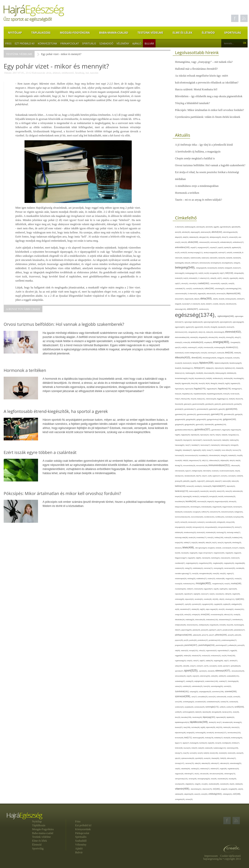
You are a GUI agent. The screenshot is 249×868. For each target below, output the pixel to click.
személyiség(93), (217, 686)
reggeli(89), (179, 656)
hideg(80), (179, 450)
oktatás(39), (196, 609)
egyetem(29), (190, 327)
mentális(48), (240, 568)
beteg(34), (237, 263)
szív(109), (179, 702)
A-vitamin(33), (180, 227)
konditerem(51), (210, 517)
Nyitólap (15, 33)
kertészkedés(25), (230, 496)
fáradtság (80, 73)
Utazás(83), (216, 758)
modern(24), (212, 579)
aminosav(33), (215, 242)
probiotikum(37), (203, 640)
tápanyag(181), (209, 717)
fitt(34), (208, 383)
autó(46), (230, 253)
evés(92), (237, 358)
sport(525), (192, 670)
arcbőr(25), (184, 253)
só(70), (207, 666)
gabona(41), (188, 404)
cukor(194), (210, 288)
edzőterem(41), (204, 309)
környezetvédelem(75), (226, 527)
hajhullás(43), (196, 435)
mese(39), (216, 574)
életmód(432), (233, 332)
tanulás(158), (187, 717)
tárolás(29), (213, 722)
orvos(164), (206, 615)
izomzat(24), (232, 476)
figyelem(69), (186, 383)
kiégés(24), (211, 502)
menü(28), (196, 574)
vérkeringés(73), (230, 774)
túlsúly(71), (179, 753)
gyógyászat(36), (181, 419)
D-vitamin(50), (193, 294)
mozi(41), (228, 584)
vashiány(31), (195, 769)
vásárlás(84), (186, 769)
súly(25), (189, 676)
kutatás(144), (238, 538)
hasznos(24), (218, 440)
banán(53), (222, 258)
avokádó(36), (238, 253)
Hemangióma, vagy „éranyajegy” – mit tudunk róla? (204, 62)
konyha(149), (239, 517)
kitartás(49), (179, 512)
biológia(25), (229, 268)
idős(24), (233, 460)
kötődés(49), (179, 532)
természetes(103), (234, 733)
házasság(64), (180, 445)
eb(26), (203, 304)
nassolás (94, 73)
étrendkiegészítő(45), (210, 358)
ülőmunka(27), (232, 758)
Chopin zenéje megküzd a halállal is (195, 158)
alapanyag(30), (196, 232)
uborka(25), (240, 753)
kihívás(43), (233, 502)
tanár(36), (236, 712)
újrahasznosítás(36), (188, 758)
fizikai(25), (222, 383)
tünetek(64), (223, 753)
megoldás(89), (240, 563)
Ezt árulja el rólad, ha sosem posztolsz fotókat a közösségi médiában (207, 176)
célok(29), (226, 278)
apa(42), (221, 247)
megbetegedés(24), (192, 563)
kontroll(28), (229, 517)
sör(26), (220, 666)
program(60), (180, 645)
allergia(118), (204, 237)
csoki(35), (231, 283)
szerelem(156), (218, 692)
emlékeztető (68, 73)
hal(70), (212, 435)
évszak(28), (179, 363)
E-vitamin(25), (196, 304)
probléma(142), (215, 640)
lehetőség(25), (237, 543)
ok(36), (178, 609)
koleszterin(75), (216, 512)
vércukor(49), (205, 774)
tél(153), (220, 727)
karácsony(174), (182, 491)
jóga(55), (194, 481)
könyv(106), (231, 522)
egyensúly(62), (180, 327)
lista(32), (242, 548)
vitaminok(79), (208, 789)
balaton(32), (206, 258)
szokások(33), (234, 702)
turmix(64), (194, 753)
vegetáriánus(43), (233, 769)
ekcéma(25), (231, 327)
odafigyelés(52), (237, 604)
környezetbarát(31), (212, 527)
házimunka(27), (206, 445)
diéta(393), (207, 299)
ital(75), (199, 476)
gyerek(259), (232, 409)
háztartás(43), (216, 445)
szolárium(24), (180, 707)
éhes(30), (207, 327)
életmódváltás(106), (183, 337)
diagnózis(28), (189, 299)
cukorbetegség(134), (234, 289)
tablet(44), (199, 712)
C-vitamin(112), (204, 278)
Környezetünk (47, 43)
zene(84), (205, 794)
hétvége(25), (235, 445)
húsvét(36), (179, 460)
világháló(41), (190, 784)
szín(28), (230, 697)
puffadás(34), (233, 645)
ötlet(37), (178, 630)
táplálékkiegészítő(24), (182, 722)
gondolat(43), (180, 409)
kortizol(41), (202, 522)
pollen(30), (238, 635)
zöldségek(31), (228, 794)
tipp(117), (179, 743)
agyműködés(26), (226, 227)
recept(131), (194, 651)
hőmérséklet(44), (215, 455)
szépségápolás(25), (206, 692)
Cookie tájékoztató (230, 856)
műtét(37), (190, 589)
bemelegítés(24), (216, 263)
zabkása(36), (179, 794)
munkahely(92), (181, 589)
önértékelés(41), (238, 620)
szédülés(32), (187, 686)
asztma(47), (223, 253)
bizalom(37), (237, 268)
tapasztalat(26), (221, 717)
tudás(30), (201, 748)
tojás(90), (212, 743)
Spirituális (89, 43)
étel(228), (230, 353)
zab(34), (241, 789)
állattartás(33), (194, 237)
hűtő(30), (186, 460)
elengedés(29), (193, 332)
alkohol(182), (217, 232)
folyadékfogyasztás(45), (215, 394)
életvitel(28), (194, 337)
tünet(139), (214, 753)
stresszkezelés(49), (238, 671)
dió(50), (216, 299)
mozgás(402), (204, 583)
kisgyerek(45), (218, 507)
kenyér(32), (179, 496)
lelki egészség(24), (202, 548)
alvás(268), (194, 242)
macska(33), (185, 553)
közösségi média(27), (234, 532)
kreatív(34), (192, 538)
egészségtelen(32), (226, 322)
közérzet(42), (201, 532)
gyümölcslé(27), (217, 430)
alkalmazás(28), (206, 232)
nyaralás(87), (180, 604)
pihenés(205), (221, 635)
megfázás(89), (218, 563)
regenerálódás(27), (224, 651)
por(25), (186, 640)
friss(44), (194, 399)
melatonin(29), (180, 568)
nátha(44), (229, 594)
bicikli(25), (221, 268)
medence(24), (235, 558)
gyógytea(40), (180, 424)
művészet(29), (199, 589)
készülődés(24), (180, 502)
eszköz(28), (221, 353)
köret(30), (189, 527)
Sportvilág (233, 33)
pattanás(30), (197, 635)
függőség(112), (223, 399)
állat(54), (186, 237)
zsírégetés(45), (180, 799)
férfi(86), (209, 379)
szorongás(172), (213, 707)
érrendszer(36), (209, 347)
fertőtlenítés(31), (218, 378)
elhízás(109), (214, 337)
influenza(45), (236, 466)
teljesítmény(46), (181, 733)
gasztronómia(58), (199, 404)
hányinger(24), (188, 440)
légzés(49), (228, 543)
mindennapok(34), (181, 579)
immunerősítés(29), (190, 466)
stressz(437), (223, 670)
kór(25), (178, 522)
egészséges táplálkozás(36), (194, 322)
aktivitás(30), (186, 232)
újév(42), (178, 758)
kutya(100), (179, 543)
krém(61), (211, 538)
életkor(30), (210, 332)
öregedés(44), (215, 625)
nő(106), (216, 599)
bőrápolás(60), (239, 273)
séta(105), (179, 666)
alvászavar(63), (205, 242)
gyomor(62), (200, 424)
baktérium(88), (196, 258)
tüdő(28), (207, 753)
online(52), (188, 615)
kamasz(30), (191, 486)
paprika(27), (213, 630)
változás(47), (216, 763)
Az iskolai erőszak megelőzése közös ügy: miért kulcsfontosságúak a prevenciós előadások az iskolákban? (207, 79)
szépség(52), (194, 692)
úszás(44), (208, 758)
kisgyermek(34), (228, 507)
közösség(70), (222, 532)
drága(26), (179, 304)
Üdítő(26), (224, 758)
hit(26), (204, 450)
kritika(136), (220, 538)
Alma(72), (226, 237)
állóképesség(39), (216, 237)
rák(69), (178, 651)
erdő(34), (185, 347)
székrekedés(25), (198, 686)
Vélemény (123, 43)
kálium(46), (235, 481)
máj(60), (199, 558)
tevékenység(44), (237, 738)
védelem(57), (215, 769)
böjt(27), (223, 273)
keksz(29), (229, 491)
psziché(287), (191, 645)
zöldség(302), (216, 794)
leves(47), (236, 548)
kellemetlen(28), (238, 491)
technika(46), (196, 727)
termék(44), (211, 733)
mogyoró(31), (230, 579)
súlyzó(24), (196, 676)
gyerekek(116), (181, 414)
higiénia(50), (197, 450)
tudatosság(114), (220, 748)
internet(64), (207, 471)
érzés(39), (204, 353)
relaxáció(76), (197, 656)
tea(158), (187, 727)
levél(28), (219, 548)
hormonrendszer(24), (192, 455)
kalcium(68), (227, 481)
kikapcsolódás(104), (183, 507)
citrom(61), (185, 283)
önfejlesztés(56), (181, 625)
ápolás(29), (228, 247)
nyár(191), (240, 599)
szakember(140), (212, 681)
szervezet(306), (183, 696)
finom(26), (202, 383)
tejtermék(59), (211, 727)
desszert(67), (180, 299)
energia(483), (222, 342)
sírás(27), (193, 666)
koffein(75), (206, 512)
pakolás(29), (197, 630)
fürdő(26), (232, 399)
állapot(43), (179, 237)
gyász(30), (222, 409)
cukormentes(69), (181, 294)
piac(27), (212, 635)
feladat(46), (240, 368)
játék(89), (187, 481)
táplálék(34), (231, 717)
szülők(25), (179, 712)
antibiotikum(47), (238, 242)
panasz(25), (205, 630)
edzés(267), (193, 309)
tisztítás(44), (204, 743)
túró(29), (201, 753)
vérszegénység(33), (204, 779)
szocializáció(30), (201, 702)
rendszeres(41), (216, 656)
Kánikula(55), (208, 486)
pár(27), (220, 630)
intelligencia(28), (197, 471)
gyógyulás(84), (190, 425)
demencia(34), (221, 294)
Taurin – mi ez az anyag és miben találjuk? (198, 200)
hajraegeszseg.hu (213, 859)
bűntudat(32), (194, 278)
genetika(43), (210, 404)
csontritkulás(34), (198, 289)
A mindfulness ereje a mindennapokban (197, 186)
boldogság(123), (192, 273)
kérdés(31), (196, 496)
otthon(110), (229, 615)
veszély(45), (233, 779)
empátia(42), (209, 342)
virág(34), (198, 784)
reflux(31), (203, 651)
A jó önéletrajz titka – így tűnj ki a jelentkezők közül (204, 145)
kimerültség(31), (196, 507)
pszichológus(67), (222, 645)
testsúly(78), (210, 738)
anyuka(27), (214, 247)
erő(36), (201, 347)
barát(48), (230, 258)
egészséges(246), (226, 316)
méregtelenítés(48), (206, 574)
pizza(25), (231, 635)
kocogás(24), (197, 512)
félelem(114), (180, 373)
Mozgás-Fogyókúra (75, 33)
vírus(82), (205, 784)
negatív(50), (236, 594)
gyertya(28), (239, 414)
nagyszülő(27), (209, 589)
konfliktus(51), (220, 517)
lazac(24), (221, 543)
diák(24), (197, 299)
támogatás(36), (217, 712)
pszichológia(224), (207, 645)
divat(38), (222, 299)
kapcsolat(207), (220, 486)
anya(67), (194, 247)
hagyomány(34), (236, 430)
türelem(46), (232, 753)
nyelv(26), (189, 604)
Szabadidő (106, 43)
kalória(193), (181, 486)
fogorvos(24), (189, 389)
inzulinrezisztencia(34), (227, 471)
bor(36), (207, 273)
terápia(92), (191, 733)
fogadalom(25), (235, 383)
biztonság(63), (180, 273)
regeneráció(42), (212, 651)
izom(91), (224, 476)
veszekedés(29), (223, 779)
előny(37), (238, 337)
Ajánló (137, 43)
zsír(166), (237, 794)
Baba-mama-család (114, 33)
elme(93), (222, 337)
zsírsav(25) (189, 799)
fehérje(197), (200, 368)
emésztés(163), (197, 342)
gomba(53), (238, 404)
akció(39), (178, 232)
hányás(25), (179, 440)
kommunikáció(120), (183, 517)
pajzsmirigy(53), (187, 630)
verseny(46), (193, 779)
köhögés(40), (222, 522)
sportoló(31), (203, 671)
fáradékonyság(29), (236, 363)
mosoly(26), (179, 584)
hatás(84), (226, 440)
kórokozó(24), (193, 522)
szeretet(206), (231, 691)
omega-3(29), (180, 615)
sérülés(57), (234, 661)
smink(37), (200, 666)
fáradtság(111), (188, 368)
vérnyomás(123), (182, 779)
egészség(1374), (196, 315)
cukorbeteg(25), (220, 289)
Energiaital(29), (236, 342)
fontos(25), (227, 394)
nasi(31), (212, 594)
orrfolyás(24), (196, 615)
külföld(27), (188, 543)
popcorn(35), (179, 640)
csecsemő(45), (215, 283)
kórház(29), (184, 522)
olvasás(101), (239, 609)
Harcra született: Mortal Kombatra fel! (196, 89)
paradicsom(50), (228, 630)
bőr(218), (230, 273)
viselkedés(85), (214, 784)
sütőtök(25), (223, 676)
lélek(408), (189, 547)
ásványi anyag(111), (196, 253)
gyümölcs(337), (203, 430)
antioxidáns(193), (183, 247)
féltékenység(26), (221, 373)
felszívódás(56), (210, 373)
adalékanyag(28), (190, 227)
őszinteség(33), (239, 625)
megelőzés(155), (206, 563)
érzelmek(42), (180, 353)
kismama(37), (238, 507)
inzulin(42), (216, 471)
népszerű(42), (190, 599)
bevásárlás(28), (213, 268)
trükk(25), (195, 748)
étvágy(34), (221, 358)
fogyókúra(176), (225, 389)
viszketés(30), (225, 784)
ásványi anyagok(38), (211, 253)
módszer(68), (221, 579)
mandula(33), (206, 558)
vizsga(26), (225, 789)
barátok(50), (237, 258)
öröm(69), (223, 625)
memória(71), (209, 568)
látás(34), (209, 543)
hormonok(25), (180, 455)
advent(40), (210, 227)
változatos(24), (225, 763)
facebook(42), (188, 363)
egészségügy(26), (238, 322)
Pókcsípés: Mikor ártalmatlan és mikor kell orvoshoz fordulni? (209, 110)
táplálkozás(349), (199, 722)
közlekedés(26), (211, 532)
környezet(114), (199, 527)
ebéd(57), (209, 304)
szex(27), (195, 697)
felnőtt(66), (200, 373)
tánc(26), (178, 717)
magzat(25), (192, 558)
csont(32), (189, 289)
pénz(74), (205, 635)
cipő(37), (178, 283)
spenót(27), (227, 666)
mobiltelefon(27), (202, 579)
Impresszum (211, 856)
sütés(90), (215, 676)
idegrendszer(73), (195, 460)
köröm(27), (238, 527)
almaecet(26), (234, 237)
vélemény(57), (189, 774)
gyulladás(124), (221, 424)
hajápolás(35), (186, 435)
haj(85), (178, 435)
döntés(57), (241, 299)
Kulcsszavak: (39, 73)
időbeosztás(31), (215, 460)
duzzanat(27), (187, 304)
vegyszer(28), (180, 774)
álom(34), (185, 242)
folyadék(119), (188, 394)
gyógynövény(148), (215, 419)
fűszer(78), (240, 399)
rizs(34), (225, 656)
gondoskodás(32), (203, 409)
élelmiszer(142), (182, 332)
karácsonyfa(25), (195, 491)
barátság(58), (180, 263)
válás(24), (198, 763)
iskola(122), (180, 476)
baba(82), (187, 258)
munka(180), (236, 583)
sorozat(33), (213, 666)
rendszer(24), (206, 656)
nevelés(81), (199, 599)
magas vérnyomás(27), (206, 553)
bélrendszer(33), (205, 263)
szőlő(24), (223, 707)
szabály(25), (190, 681)
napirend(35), (233, 589)
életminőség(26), (220, 332)
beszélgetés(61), (228, 263)
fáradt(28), (179, 368)
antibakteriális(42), (226, 242)
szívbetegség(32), (189, 702)
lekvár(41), (179, 548)
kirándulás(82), (207, 507)
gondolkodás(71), (190, 409)
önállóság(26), (190, 620)
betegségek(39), (202, 268)
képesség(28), (188, 496)
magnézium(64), (219, 553)
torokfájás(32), (227, 743)
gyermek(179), (217, 414)
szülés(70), (230, 707)
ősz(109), (230, 625)
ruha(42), (190, 661)
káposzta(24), (231, 486)
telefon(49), (227, 727)
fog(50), (228, 383)
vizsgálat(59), (233, 789)
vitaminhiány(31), (196, 789)
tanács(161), (228, 712)
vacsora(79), (190, 763)
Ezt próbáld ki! (25, 43)
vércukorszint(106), (217, 774)
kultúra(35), (228, 538)
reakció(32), (185, 651)
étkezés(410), (183, 357)
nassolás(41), (220, 594)
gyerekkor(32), (192, 414)
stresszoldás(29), (181, 676)
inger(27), (189, 471)
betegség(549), (186, 267)
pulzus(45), (241, 645)
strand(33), (212, 671)
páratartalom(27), (240, 630)
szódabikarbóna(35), (213, 702)
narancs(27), (205, 594)
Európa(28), (229, 358)
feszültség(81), (239, 378)
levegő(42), (212, 548)
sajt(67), (203, 661)
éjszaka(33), (222, 327)
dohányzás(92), (231, 299)
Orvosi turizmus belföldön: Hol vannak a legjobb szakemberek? (210, 165)
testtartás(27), (219, 738)
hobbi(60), (218, 450)
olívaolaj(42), (230, 609)
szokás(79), (225, 702)
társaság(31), (238, 722)
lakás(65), (202, 543)
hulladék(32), (233, 455)
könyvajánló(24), (181, 527)
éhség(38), (214, 327)
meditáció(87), (180, 563)
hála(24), (219, 435)
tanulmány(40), (198, 717)
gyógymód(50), (202, 419)
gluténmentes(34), (228, 404)
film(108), (195, 383)
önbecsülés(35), (201, 620)
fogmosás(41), (180, 389)
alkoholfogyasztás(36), (231, 232)
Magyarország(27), (181, 558)
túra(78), (186, 753)
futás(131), (201, 399)
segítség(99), (219, 661)
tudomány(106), (233, 748)
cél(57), (220, 278)
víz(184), (217, 789)
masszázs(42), (226, 558)
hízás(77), (210, 450)
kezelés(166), (191, 502)
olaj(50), (203, 609)
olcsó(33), (222, 609)
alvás (49, 73)
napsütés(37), (189, 594)
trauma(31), (187, 748)
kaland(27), (219, 481)
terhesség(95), (201, 733)
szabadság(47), (180, 681)
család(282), (204, 283)
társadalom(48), (228, 722)
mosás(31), (238, 579)
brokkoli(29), (179, 278)
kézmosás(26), (202, 502)
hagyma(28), (226, 430)
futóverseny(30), (211, 399)
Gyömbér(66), (210, 424)
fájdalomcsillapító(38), (222, 363)
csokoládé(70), (180, 289)
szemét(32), (228, 686)
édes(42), (223, 304)
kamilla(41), (199, 486)
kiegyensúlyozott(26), (222, 502)
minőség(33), (192, 579)
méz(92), (223, 574)
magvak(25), (230, 553)
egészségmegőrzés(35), (212, 322)
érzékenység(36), (220, 347)
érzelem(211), (232, 347)
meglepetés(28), (229, 563)
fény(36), (192, 378)
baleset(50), (214, 258)
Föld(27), (178, 399)
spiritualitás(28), (236, 666)
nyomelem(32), (197, 604)
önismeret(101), (193, 625)
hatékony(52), (234, 440)
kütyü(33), (195, 543)
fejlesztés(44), (220, 368)
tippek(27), (186, 743)
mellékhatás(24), (198, 568)
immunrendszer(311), (220, 465)
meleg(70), (189, 568)
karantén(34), (205, 491)
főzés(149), (186, 399)
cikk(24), (241, 278)
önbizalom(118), (212, 620)
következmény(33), (190, 532)
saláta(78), (210, 661)
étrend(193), (197, 358)
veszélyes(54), (180, 784)
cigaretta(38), (234, 278)
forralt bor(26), (235, 394)
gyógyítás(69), (191, 419)
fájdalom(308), (207, 363)
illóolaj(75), (179, 466)
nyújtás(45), (227, 604)
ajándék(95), (236, 227)
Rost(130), (232, 656)
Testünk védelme (150, 33)
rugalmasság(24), (181, 661)
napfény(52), (224, 589)
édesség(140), (181, 309)
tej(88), (203, 727)
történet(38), (179, 748)
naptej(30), (197, 594)
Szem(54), (207, 686)
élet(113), (202, 332)
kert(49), (221, 496)
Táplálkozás (41, 33)
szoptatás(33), (189, 707)
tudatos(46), (209, 748)
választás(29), (206, 763)
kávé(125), (221, 491)
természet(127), (221, 733)
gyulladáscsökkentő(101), (185, 430)
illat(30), (238, 460)
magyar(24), (238, 553)
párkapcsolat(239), (184, 635)
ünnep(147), (180, 763)
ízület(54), (240, 476)
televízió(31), (236, 727)
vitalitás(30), (239, 784)
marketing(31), (216, 558)
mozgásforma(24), (218, 584)
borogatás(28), (215, 273)
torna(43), (219, 743)
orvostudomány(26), (217, 615)
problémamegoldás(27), (229, 640)
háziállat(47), (196, 445)
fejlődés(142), (230, 368)
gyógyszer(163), (230, 419)
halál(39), (225, 435)
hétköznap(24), (226, 445)
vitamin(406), (183, 789)
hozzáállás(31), (204, 455)
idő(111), (206, 460)
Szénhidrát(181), (182, 691)
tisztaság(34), (195, 743)
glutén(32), (218, 404)
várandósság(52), (236, 763)
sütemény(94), (205, 676)
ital (87, 73)
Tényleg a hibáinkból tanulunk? (192, 103)
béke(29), (188, 263)
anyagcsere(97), (204, 247)
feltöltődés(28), (232, 373)
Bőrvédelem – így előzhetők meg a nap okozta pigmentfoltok (209, 96)
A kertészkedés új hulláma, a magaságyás (198, 152)
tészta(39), (227, 738)
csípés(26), (224, 283)
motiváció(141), (189, 584)
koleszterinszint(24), (228, 512)
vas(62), (178, 769)
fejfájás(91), (211, 368)
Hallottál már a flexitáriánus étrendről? (196, 69)
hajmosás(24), (205, 435)
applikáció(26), (237, 247)
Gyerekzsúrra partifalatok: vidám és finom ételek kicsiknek (208, 117)
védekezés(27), (205, 769)
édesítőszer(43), (231, 304)
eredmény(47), (193, 347)
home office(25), (227, 450)
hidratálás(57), (188, 450)
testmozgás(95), (199, 738)
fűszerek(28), (179, 404)
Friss (8, 43)
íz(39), (210, 476)
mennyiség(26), (219, 568)
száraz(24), (179, 686)
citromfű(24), (193, 283)
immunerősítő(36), (202, 466)
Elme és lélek (182, 33)
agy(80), (217, 227)
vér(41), (197, 774)
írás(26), (238, 471)
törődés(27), (236, 743)
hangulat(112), (234, 435)
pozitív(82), (193, 640)
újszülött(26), (200, 758)
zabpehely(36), (189, 794)
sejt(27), (227, 661)
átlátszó (57, 73)
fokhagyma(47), (237, 389)
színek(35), (237, 697)
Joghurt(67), (201, 481)
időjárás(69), (225, 460)
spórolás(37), (180, 671)
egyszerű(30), (199, 327)
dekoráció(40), (212, 294)
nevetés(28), (208, 599)
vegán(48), (224, 769)
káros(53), (213, 491)
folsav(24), (179, 394)
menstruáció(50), (230, 568)
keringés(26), (214, 496)
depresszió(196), (234, 293)
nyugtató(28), (218, 604)
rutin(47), (196, 661)
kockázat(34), (188, 512)
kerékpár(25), (205, 496)
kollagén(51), (239, 512)
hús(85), (240, 456)
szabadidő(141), (233, 676)
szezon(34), (212, 697)
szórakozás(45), (200, 707)
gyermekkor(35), (229, 414)
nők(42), (222, 599)
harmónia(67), (198, 440)
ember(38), (187, 342)
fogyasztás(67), (212, 389)
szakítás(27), (223, 681)
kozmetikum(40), (211, 522)
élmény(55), (230, 337)
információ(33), (180, 471)
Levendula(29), (227, 548)
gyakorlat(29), (214, 409)
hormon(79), (237, 450)
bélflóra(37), (195, 263)
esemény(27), (212, 353)
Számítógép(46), (233, 681)
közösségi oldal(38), (182, 538)
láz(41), (215, 543)
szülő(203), (239, 707)
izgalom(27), (217, 476)
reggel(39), (234, 651)
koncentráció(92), (198, 517)
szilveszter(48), (222, 697)
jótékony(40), (210, 481)
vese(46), (214, 779)
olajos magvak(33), (212, 609)
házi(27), (188, 445)
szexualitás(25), (203, 697)
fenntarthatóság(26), (182, 378)
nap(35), (216, 589)
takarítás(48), (207, 712)
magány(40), (194, 553)
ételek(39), (238, 353)
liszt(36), (178, 553)
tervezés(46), (180, 738)
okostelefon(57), (186, 609)
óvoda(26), (237, 615)
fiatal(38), (178, 383)
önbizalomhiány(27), (226, 620)
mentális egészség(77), (183, 574)
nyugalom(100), (208, 604)
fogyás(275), (200, 388)
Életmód (208, 33)
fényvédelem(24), (200, 378)
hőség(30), (224, 455)
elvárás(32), (179, 342)
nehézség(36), (180, 599)
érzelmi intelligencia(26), (193, 353)
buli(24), (186, 278)
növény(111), (230, 599)
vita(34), (232, 784)
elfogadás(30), (204, 337)
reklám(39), (188, 656)
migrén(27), (230, 574)
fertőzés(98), (229, 378)
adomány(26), (201, 227)
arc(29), (178, 253)
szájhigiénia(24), (200, 681)
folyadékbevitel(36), (200, 394)
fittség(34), (214, 383)
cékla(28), (214, 278)
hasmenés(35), (208, 440)
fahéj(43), (196, 363)
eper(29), (178, 347)
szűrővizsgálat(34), (189, 712)
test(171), (188, 738)
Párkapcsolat (70, 43)
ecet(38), (216, 304)
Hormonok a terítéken (187, 193)
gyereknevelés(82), (204, 414)
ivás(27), (205, 476)
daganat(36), (202, 294)
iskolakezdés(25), (190, 476)
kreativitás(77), (202, 538)
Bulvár (149, 43)
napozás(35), (179, 594)
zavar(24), (198, 794)
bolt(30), (201, 273)
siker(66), (187, 666)
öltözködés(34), (180, 620)
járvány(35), (179, 481)
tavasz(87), (179, 727)
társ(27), (220, 722)
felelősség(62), (191, 373)
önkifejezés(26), (204, 625)
